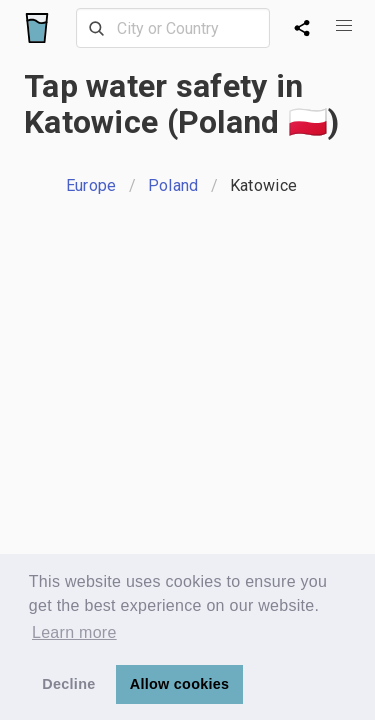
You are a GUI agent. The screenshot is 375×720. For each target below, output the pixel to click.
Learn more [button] (74, 632)
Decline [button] (68, 684)
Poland (173, 185)
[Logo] (37, 28)
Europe (91, 185)
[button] (343, 26)
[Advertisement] (187, 419)
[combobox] (173, 28)
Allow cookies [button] (180, 684)
